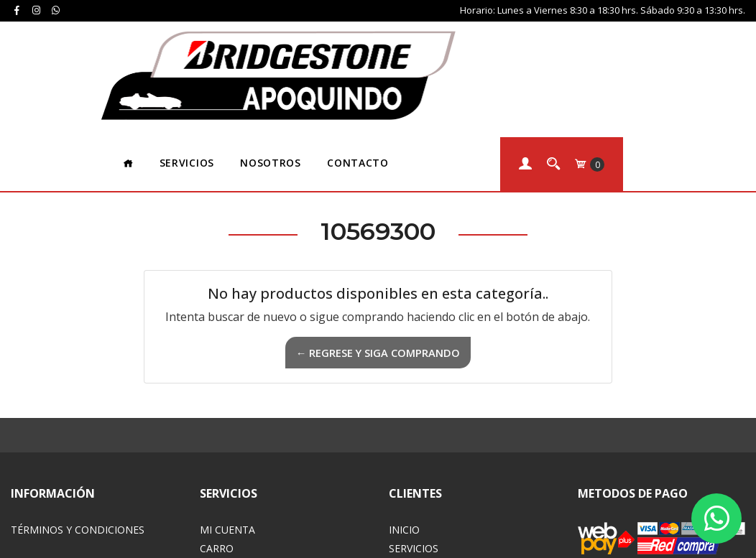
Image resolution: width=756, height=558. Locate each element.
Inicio (404, 414)
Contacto (480, 46)
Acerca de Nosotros (446, 451)
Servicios (309, 46)
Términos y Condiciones (78, 414)
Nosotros (393, 46)
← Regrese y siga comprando (378, 237)
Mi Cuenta (227, 414)
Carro (217, 433)
